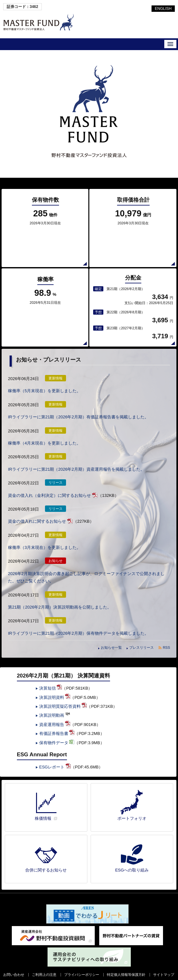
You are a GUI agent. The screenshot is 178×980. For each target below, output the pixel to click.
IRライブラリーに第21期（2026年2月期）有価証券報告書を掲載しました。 (78, 409)
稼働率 (45, 283)
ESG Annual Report (42, 747)
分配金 (133, 274)
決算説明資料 (55, 690)
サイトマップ (164, 967)
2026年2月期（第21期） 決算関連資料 (63, 668)
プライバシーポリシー (82, 967)
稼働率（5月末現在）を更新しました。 (44, 383)
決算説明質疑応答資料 (63, 699)
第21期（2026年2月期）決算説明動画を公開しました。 (60, 599)
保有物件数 (45, 207)
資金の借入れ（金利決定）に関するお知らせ (49, 488)
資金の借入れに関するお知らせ (37, 514)
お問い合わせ (14, 967)
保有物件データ (57, 735)
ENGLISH (163, 9)
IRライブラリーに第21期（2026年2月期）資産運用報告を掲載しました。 (76, 462)
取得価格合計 (133, 207)
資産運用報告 (55, 717)
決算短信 (51, 681)
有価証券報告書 (57, 726)
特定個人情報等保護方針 (126, 967)
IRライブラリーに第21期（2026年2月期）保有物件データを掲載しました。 (78, 626)
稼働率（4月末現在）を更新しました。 (44, 435)
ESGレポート (55, 759)
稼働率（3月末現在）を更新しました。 (44, 540)
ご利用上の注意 (44, 967)
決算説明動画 (55, 708)
